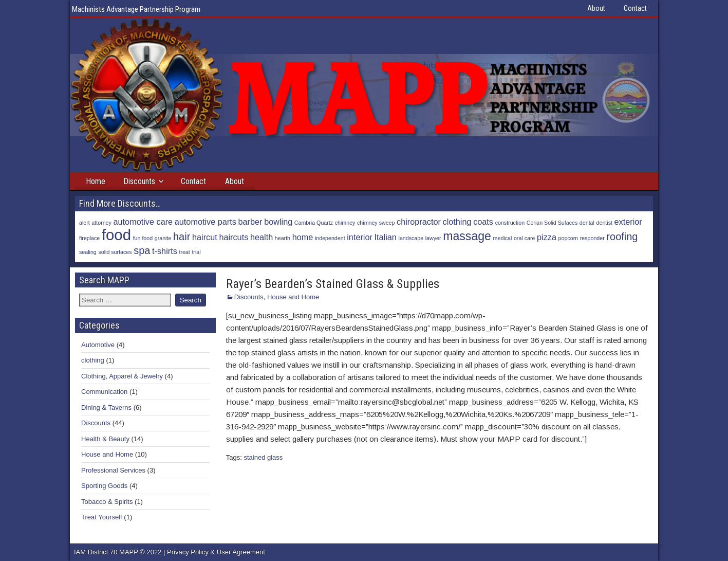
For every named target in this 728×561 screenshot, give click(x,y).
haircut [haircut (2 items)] (205, 237)
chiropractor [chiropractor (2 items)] (419, 222)
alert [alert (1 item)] (85, 223)
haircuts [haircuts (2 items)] (234, 237)
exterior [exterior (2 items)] (628, 222)
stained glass (263, 457)
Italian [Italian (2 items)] (386, 237)
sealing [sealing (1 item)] (88, 252)
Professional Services (113, 470)
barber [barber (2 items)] (250, 222)
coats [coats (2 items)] (483, 222)
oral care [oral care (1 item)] (524, 238)
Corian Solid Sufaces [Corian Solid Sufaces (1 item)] (552, 223)
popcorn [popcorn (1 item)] (568, 238)
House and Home (293, 297)
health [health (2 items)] (262, 237)
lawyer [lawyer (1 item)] (433, 238)
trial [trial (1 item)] (196, 252)
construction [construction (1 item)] (510, 223)
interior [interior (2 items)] (360, 237)
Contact (635, 8)
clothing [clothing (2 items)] (457, 222)
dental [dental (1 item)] (587, 223)
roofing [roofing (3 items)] (622, 237)
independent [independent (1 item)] (330, 238)
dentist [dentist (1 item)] (604, 223)
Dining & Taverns (106, 408)
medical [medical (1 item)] (503, 238)
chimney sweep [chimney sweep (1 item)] (376, 223)
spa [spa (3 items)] (142, 250)
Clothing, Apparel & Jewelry (122, 376)
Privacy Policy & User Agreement (216, 552)
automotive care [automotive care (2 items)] (143, 222)
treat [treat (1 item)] (184, 252)
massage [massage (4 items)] (467, 236)
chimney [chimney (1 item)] (345, 223)
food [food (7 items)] (116, 235)
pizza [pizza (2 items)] (547, 237)
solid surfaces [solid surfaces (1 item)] (115, 252)
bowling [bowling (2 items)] (278, 222)
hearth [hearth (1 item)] (283, 238)
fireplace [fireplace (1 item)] (89, 238)
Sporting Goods (104, 486)
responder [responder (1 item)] (592, 238)
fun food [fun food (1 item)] (143, 238)
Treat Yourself (102, 517)
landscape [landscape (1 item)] (411, 238)
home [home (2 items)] (303, 237)
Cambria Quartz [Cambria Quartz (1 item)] (314, 223)
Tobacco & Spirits (107, 502)
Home (96, 181)
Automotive (98, 345)
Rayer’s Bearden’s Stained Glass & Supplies (333, 284)
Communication (104, 392)
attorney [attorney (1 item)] (101, 223)
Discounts (139, 181)
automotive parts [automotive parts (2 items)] (206, 222)
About (596, 8)
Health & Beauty (105, 439)
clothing (93, 360)
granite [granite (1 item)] (163, 238)
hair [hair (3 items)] (182, 237)
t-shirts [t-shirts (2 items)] (165, 251)
